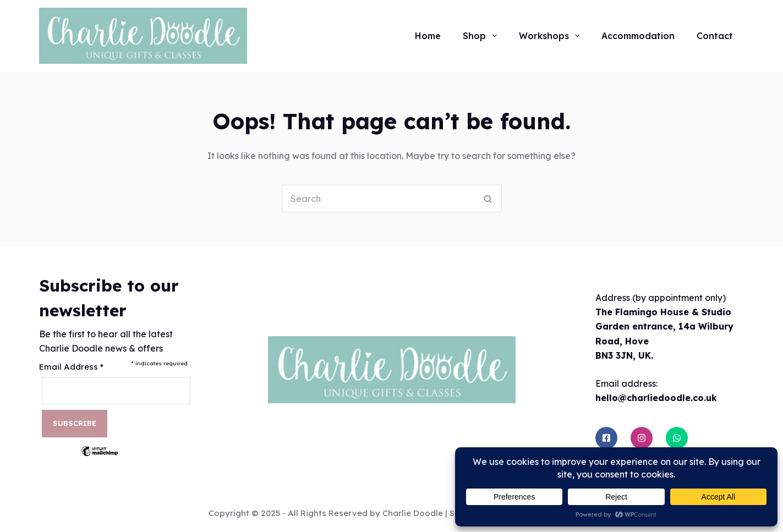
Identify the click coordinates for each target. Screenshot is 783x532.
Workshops (551, 36)
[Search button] (488, 199)
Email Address (71, 367)
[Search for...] (378, 199)
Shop (482, 36)
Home (428, 36)
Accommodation (638, 36)
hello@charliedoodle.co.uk (656, 398)
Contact (715, 36)
